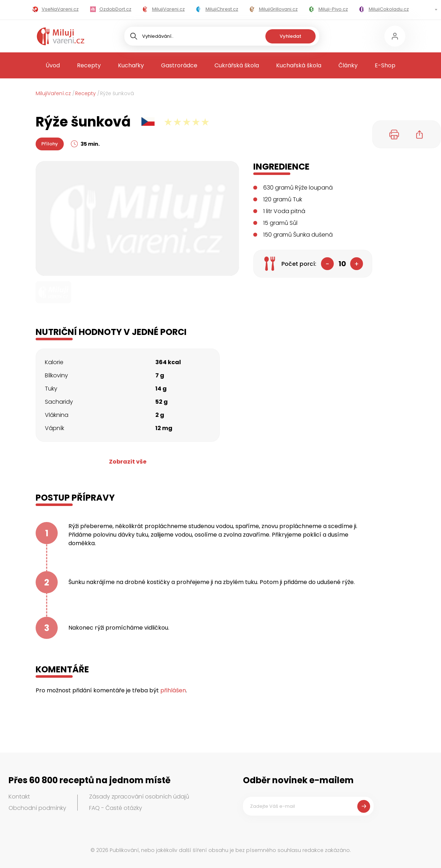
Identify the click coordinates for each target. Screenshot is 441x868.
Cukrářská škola (237, 65)
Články (348, 65)
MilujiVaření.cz (53, 93)
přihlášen (173, 690)
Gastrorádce (179, 65)
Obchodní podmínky (37, 808)
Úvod (53, 65)
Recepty (89, 65)
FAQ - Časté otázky (116, 808)
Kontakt (19, 797)
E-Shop (385, 65)
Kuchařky (131, 65)
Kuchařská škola (299, 65)
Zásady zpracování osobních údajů (139, 797)
